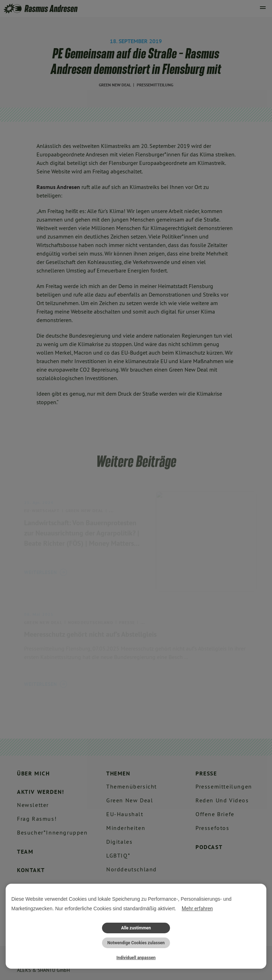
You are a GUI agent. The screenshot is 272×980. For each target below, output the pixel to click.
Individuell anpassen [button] (136, 958)
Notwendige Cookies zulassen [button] (136, 943)
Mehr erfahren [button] (197, 909)
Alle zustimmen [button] (136, 928)
